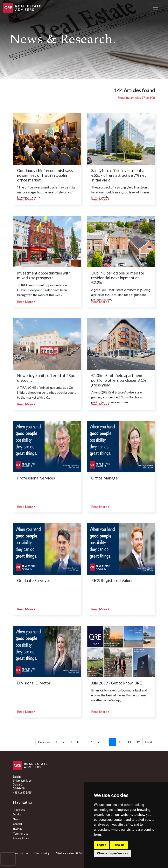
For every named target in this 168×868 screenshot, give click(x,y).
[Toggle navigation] (156, 8)
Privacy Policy (21, 838)
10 (120, 742)
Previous (44, 742)
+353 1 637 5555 (22, 793)
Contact (17, 824)
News (16, 819)
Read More (26, 199)
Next (149, 742)
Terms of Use (21, 834)
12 (138, 742)
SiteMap (18, 829)
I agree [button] (102, 845)
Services (18, 814)
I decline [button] (119, 845)
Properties (19, 810)
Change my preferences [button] (113, 853)
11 (129, 742)
